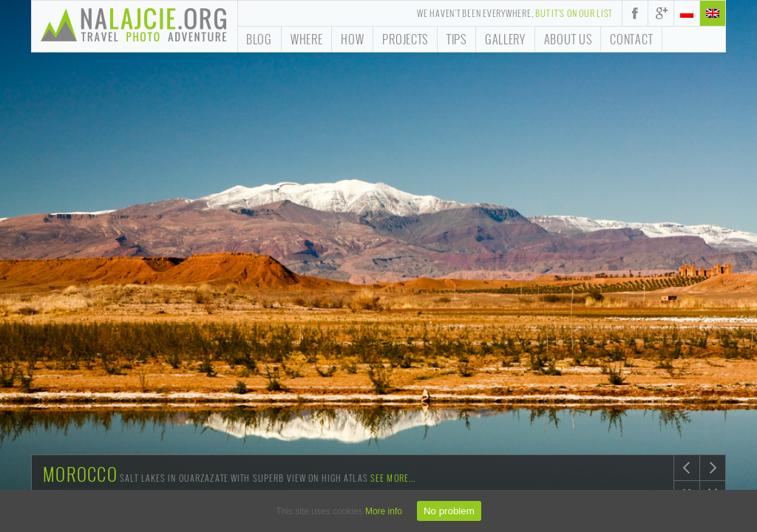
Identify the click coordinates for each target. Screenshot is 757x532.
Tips (456, 39)
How (352, 39)
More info (384, 511)
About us (568, 39)
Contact (631, 39)
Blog (259, 39)
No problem (449, 511)
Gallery (505, 39)
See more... (393, 478)
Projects (405, 39)
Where (307, 39)
